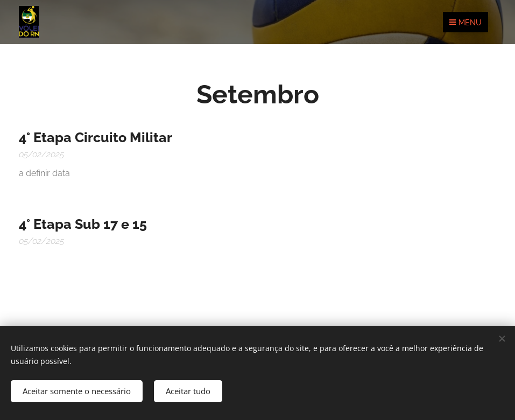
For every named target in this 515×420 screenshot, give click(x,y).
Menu (465, 23)
